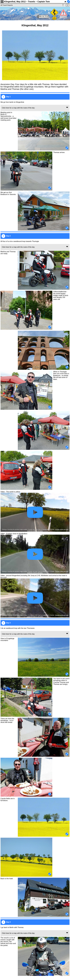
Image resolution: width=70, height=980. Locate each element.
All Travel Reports (7, 5)
